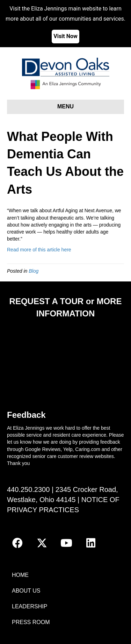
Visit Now (65, 36)
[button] (17, 543)
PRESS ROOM (31, 622)
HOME (20, 575)
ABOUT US (26, 591)
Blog (34, 271)
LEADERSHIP (30, 606)
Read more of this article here (39, 250)
